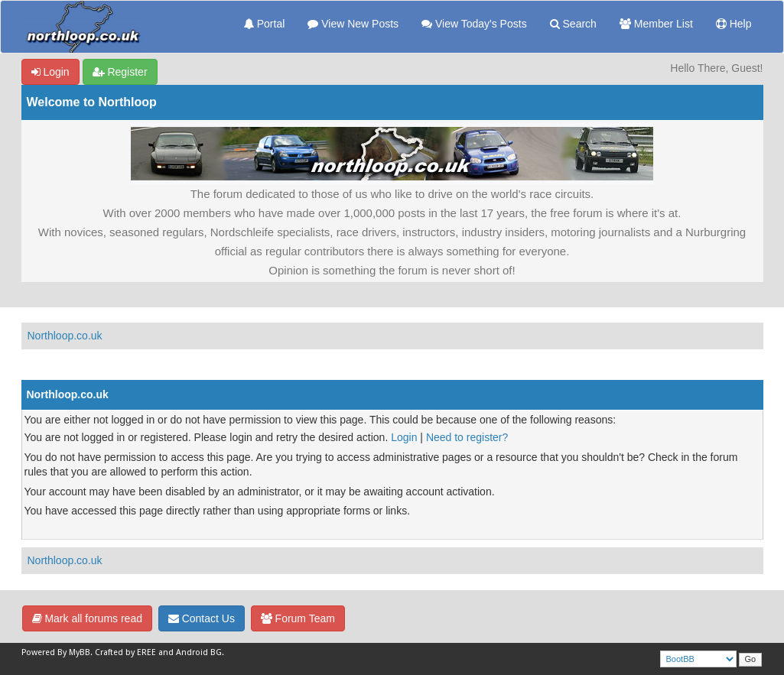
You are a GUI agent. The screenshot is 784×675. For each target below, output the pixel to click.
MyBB (80, 652)
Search (573, 24)
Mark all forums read (87, 618)
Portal (264, 24)
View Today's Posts (474, 24)
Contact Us (202, 618)
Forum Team (298, 618)
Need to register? (467, 437)
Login (50, 72)
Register (120, 72)
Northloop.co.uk (65, 336)
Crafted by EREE (125, 652)
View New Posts (353, 24)
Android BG (199, 652)
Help (734, 24)
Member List (656, 24)
